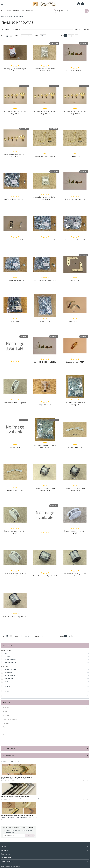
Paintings (6, 723)
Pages (62, 36)
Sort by (18, 36)
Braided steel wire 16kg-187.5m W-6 (75, 575)
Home (2, 11)
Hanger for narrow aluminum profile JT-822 (75, 404)
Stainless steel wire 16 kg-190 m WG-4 (15, 532)
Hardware (6, 715)
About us (9, 11)
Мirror (5, 731)
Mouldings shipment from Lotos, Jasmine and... (16, 777)
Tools (4, 727)
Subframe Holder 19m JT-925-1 (15, 199)
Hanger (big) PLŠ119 (75, 447)
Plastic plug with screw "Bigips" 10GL (15, 70)
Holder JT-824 (45, 321)
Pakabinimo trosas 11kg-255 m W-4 (15, 618)
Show (37, 36)
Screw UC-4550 (15, 447)
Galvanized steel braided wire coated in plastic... (45, 489)
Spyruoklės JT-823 (75, 321)
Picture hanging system (10, 719)
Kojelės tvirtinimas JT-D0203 (45, 156)
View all (17, 761)
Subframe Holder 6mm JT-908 (15, 281)
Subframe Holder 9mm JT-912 (45, 240)
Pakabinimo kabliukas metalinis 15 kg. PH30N (45, 112)
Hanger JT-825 (15, 321)
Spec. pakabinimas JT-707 (75, 362)
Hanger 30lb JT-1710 (45, 405)
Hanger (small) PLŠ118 (15, 490)
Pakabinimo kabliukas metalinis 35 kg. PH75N (15, 112)
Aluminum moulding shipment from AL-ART (15, 796)
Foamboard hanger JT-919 (15, 240)
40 (44, 36)
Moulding (6, 707)
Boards (5, 711)
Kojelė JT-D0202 (75, 156)
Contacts (16, 11)
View (3, 36)
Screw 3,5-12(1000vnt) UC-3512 (45, 362)
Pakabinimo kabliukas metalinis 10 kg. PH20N (75, 112)
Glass (4, 735)
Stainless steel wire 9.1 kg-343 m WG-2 (15, 575)
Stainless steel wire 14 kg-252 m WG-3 (75, 532)
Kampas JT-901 (75, 281)
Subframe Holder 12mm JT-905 (45, 281)
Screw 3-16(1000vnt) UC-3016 (75, 199)
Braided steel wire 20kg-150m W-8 (45, 576)
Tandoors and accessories (11, 743)
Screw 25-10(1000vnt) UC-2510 (75, 71)
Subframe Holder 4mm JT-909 (75, 240)
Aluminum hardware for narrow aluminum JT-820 (45, 446)
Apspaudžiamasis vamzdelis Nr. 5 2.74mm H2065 (45, 70)
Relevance (27, 36)
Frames (5, 739)
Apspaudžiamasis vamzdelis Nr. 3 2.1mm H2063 (45, 198)
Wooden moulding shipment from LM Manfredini (17, 816)
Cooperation (29, 11)
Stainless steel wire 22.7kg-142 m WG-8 (15, 404)
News (22, 11)
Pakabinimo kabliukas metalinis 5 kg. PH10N (15, 155)
